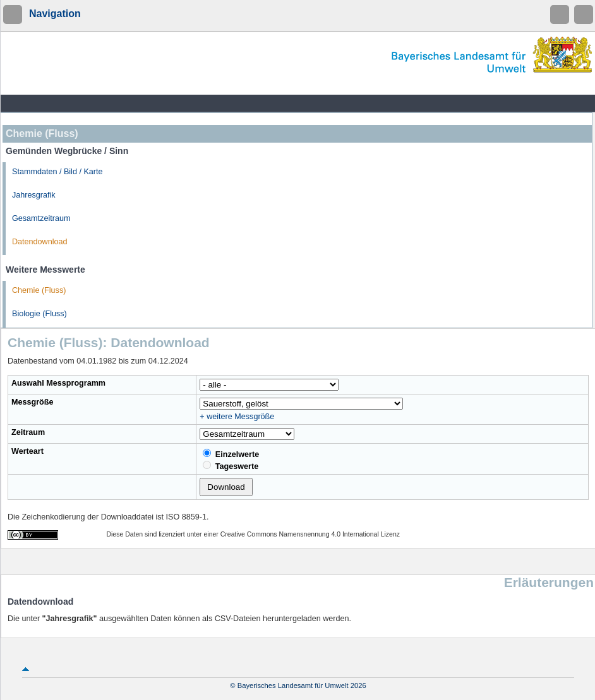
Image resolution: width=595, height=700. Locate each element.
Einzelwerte (231, 454)
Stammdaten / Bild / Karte (57, 172)
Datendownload (40, 242)
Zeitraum (28, 432)
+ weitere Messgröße (237, 417)
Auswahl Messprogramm (58, 383)
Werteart (27, 451)
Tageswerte (231, 466)
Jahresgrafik (34, 195)
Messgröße (33, 402)
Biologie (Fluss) (39, 314)
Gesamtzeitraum (41, 218)
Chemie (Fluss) (39, 290)
